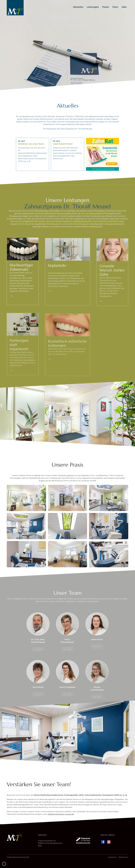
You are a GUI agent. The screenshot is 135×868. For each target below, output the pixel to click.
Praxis (106, 7)
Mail (40, 846)
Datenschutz (123, 857)
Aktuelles (78, 7)
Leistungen (93, 7)
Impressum (112, 857)
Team (115, 7)
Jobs (124, 7)
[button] (4, 864)
